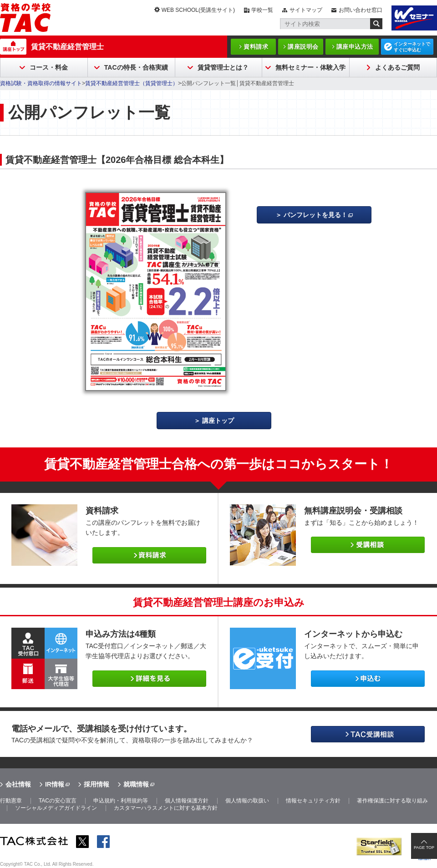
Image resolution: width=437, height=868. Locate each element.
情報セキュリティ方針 (313, 801)
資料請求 (256, 47)
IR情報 (55, 784)
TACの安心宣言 (58, 801)
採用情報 (97, 784)
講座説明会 (303, 47)
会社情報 (18, 784)
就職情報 (136, 784)
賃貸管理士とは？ (223, 67)
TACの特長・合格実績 (136, 67)
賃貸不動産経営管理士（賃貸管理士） (132, 83)
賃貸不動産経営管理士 (67, 47)
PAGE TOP (424, 848)
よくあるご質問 (397, 67)
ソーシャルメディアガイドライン (56, 808)
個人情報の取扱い (247, 801)
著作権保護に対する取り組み (392, 801)
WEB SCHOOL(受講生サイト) (198, 10)
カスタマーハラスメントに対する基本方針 (166, 808)
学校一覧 (262, 10)
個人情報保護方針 (187, 801)
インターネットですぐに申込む (412, 47)
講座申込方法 (355, 47)
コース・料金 (49, 67)
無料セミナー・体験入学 (310, 67)
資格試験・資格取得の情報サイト (41, 83)
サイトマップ (306, 10)
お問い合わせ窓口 (361, 10)
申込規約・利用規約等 (121, 801)
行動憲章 (11, 801)
